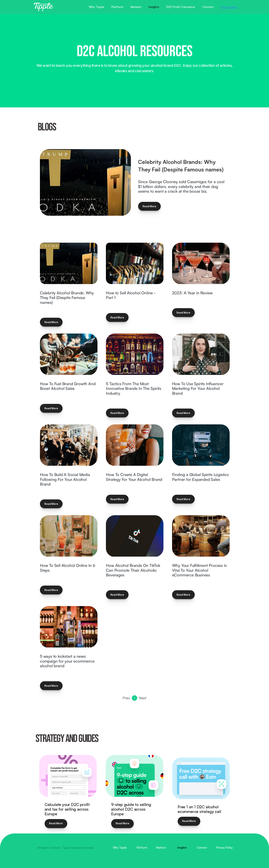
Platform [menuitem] (142, 848)
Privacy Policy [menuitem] (224, 848)
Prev (126, 698)
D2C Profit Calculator (181, 7)
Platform (117, 7)
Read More (149, 206)
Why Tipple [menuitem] (120, 848)
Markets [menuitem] (161, 848)
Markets (136, 7)
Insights (154, 7)
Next (143, 698)
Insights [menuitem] (182, 848)
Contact (208, 7)
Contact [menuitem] (202, 848)
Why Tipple (96, 7)
